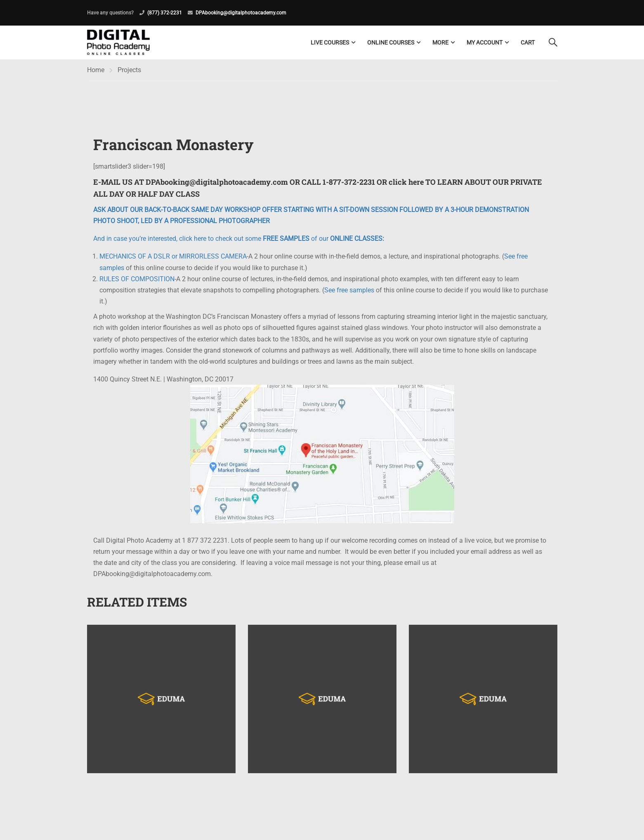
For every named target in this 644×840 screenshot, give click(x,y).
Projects (129, 70)
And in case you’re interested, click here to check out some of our (239, 239)
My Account (485, 42)
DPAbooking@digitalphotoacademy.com (241, 13)
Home (96, 70)
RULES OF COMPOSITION (137, 279)
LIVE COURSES (330, 42)
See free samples (349, 291)
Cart (528, 42)
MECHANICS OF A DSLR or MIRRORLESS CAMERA (173, 257)
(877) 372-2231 (165, 13)
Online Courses (391, 42)
